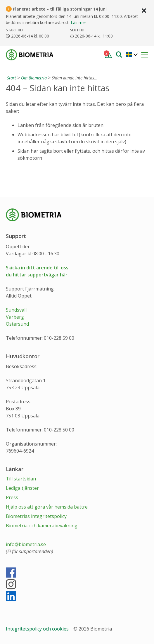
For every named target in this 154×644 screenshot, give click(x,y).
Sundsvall (16, 310)
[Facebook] (11, 575)
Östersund (17, 324)
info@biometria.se (26, 544)
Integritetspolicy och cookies (38, 629)
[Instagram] (11, 587)
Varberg (15, 317)
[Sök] (119, 54)
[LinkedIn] (11, 599)
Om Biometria (34, 78)
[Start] (11, 78)
